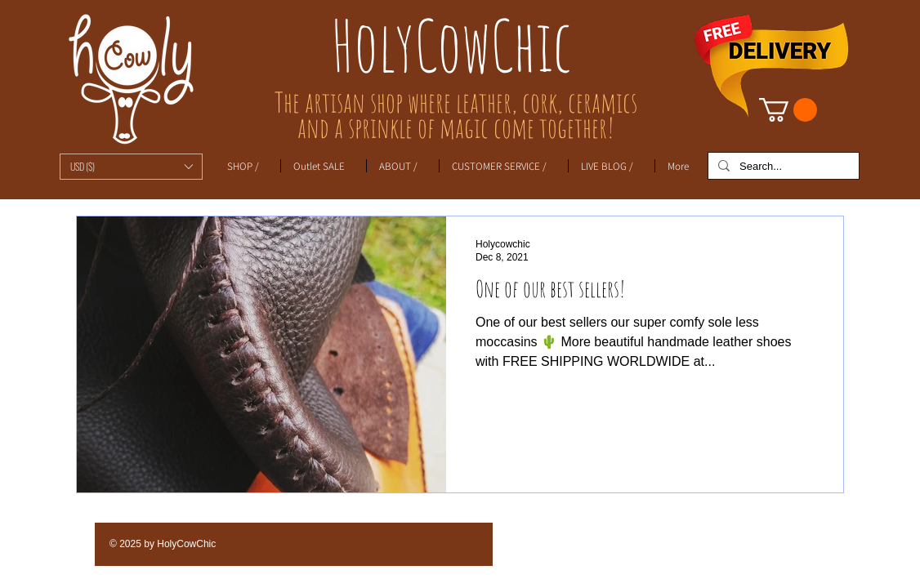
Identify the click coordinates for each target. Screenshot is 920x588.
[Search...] (782, 167)
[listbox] (131, 167)
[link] (788, 110)
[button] (131, 167)
